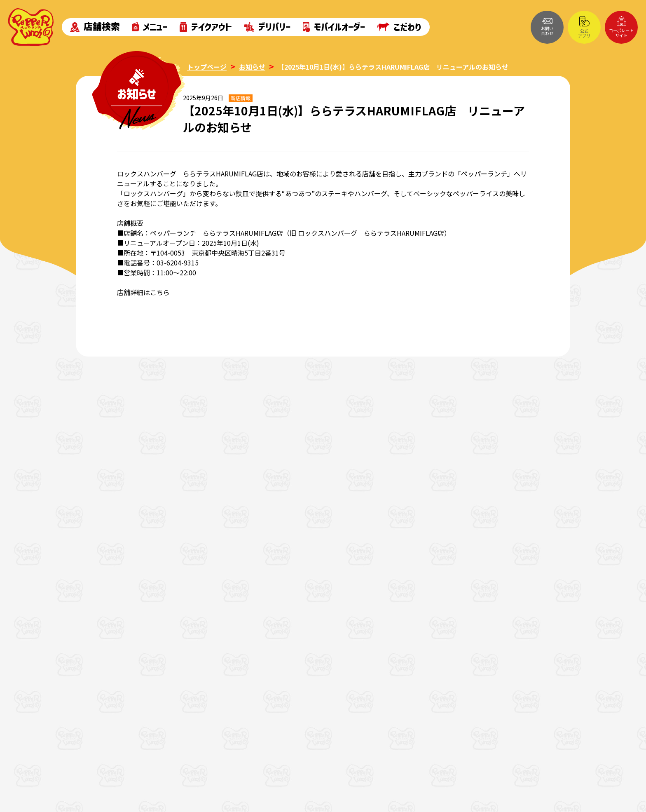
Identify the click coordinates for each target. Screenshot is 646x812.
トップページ (207, 67)
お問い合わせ (547, 27)
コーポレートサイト (621, 27)
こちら (160, 292)
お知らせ (252, 67)
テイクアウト (206, 27)
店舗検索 (95, 27)
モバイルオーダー (334, 27)
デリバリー (267, 27)
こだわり (399, 27)
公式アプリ (584, 27)
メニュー (150, 27)
